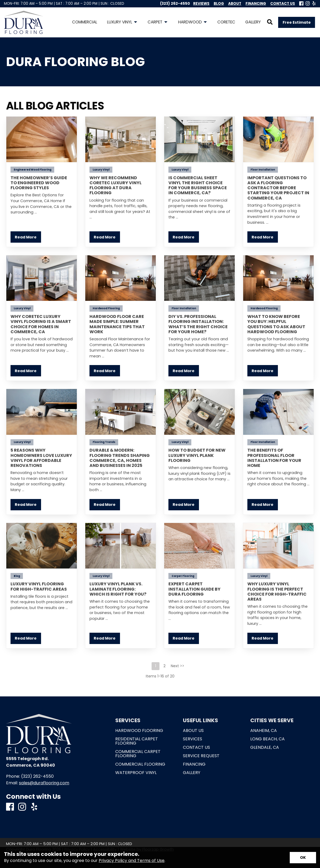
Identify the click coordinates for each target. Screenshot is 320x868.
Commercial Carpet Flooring (138, 754)
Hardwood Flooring (106, 308)
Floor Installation (263, 170)
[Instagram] (308, 4)
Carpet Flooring (183, 576)
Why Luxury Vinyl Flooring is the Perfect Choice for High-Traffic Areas (277, 592)
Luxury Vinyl (101, 170)
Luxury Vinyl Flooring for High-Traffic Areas (39, 586)
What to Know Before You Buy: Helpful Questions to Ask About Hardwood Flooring (276, 324)
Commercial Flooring (140, 764)
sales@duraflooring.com (44, 783)
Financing (194, 764)
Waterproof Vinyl (136, 773)
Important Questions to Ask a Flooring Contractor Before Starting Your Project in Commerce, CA (278, 188)
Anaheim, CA (264, 731)
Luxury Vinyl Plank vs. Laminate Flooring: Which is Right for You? (118, 589)
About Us (193, 731)
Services (192, 739)
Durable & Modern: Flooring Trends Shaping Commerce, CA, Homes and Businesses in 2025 (120, 458)
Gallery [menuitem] (253, 22)
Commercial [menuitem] (85, 22)
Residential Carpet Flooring (137, 741)
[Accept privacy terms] (303, 858)
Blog (17, 576)
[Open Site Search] (270, 22)
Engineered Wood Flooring (32, 170)
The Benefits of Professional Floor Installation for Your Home (274, 458)
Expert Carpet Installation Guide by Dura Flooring (194, 589)
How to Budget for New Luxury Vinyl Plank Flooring (197, 455)
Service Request (201, 756)
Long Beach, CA (267, 739)
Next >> (177, 666)
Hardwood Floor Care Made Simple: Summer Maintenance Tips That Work (117, 324)
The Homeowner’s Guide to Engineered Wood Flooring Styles (39, 183)
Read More (26, 237)
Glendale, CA (265, 747)
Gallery (192, 773)
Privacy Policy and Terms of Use (132, 860)
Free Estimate (297, 22)
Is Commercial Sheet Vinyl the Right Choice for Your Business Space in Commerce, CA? (198, 185)
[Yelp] (314, 4)
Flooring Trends (104, 442)
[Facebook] (301, 4)
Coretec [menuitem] (226, 22)
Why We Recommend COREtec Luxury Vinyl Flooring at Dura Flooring (116, 185)
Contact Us (196, 747)
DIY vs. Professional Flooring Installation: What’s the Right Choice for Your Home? (198, 324)
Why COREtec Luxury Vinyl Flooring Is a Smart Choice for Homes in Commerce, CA (41, 324)
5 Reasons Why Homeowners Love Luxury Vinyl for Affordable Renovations (41, 458)
